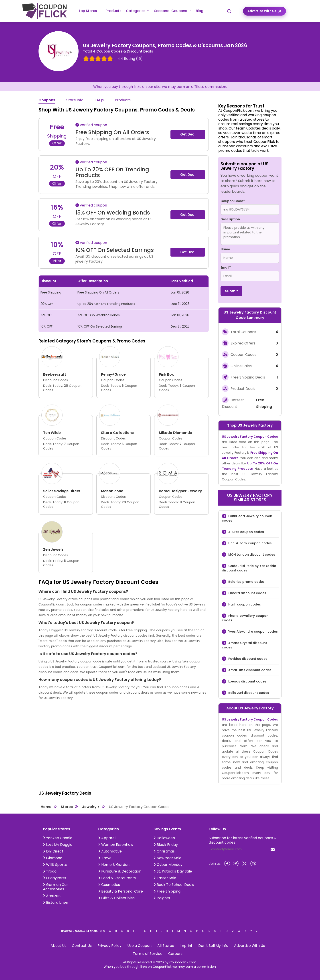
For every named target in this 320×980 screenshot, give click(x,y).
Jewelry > (91, 807)
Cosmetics (109, 885)
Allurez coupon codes (246, 532)
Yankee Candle (58, 838)
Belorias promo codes (246, 582)
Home (46, 807)
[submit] (273, 849)
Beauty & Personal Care (121, 891)
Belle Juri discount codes (248, 693)
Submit (231, 291)
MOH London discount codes (251, 555)
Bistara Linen (56, 902)
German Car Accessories (56, 887)
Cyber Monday (168, 865)
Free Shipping (167, 891)
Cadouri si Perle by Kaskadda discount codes (249, 568)
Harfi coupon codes (244, 604)
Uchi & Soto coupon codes (250, 543)
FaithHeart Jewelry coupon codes (247, 518)
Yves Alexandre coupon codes (253, 632)
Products (114, 11)
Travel (105, 858)
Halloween (164, 838)
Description (230, 219)
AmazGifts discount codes (249, 670)
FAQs (99, 100)
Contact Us (82, 946)
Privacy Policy (109, 946)
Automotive (110, 851)
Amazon (52, 896)
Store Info (75, 100)
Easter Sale (165, 878)
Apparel (107, 838)
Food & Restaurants (117, 878)
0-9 (102, 931)
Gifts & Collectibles (116, 898)
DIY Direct (53, 851)
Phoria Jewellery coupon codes (245, 618)
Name (225, 249)
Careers (175, 954)
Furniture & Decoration (120, 871)
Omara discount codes (247, 593)
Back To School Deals (174, 885)
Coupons (47, 100)
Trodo (50, 871)
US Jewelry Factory (255, 425)
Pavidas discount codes (247, 659)
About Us (58, 946)
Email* (226, 267)
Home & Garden (114, 865)
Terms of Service (148, 954)
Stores (67, 807)
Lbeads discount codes (247, 681)
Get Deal (188, 134)
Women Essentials (116, 845)
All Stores (166, 946)
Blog (200, 11)
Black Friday (166, 845)
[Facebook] (227, 864)
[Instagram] (253, 864)
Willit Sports (55, 865)
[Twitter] (244, 864)
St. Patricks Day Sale (173, 871)
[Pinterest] (236, 864)
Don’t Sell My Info (213, 946)
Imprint (186, 946)
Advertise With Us (249, 946)
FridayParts (55, 878)
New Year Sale (167, 858)
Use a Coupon (139, 946)
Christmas (164, 851)
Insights (162, 898)
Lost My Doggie (58, 845)
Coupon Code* (233, 201)
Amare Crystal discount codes (244, 645)
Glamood (53, 858)
